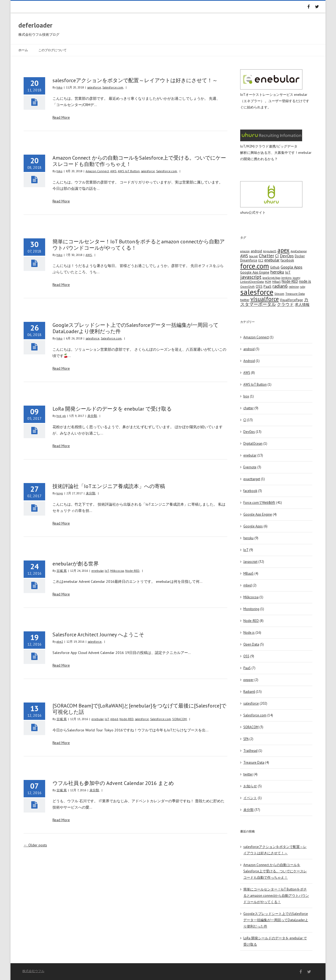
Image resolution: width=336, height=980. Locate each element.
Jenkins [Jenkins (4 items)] (287, 278)
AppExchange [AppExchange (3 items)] (299, 251)
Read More (61, 117)
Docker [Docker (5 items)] (300, 256)
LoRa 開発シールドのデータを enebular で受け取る (112, 409)
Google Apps (253, 526)
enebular (97, 571)
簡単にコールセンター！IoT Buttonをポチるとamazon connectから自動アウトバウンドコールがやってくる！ (139, 245)
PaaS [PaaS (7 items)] (267, 286)
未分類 (92, 416)
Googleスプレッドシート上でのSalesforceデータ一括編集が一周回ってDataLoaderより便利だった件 (135, 328)
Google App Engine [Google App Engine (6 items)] (255, 272)
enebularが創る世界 (76, 564)
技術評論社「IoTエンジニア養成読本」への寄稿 (109, 486)
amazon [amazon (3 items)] (245, 251)
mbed (114, 719)
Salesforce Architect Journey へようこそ (98, 635)
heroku (248, 538)
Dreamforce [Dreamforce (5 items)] (249, 260)
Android (249, 361)
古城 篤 (62, 571)
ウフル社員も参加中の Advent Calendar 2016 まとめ (113, 783)
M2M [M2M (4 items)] (268, 282)
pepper (248, 680)
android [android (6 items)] (256, 251)
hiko (59, 87)
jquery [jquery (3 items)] (296, 278)
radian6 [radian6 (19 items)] (280, 286)
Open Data (251, 644)
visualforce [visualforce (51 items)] (265, 299)
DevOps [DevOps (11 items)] (287, 256)
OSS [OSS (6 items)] (259, 286)
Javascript (250, 562)
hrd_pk (61, 416)
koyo (60, 493)
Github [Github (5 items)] (275, 267)
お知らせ (250, 786)
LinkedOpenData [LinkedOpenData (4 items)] (252, 282)
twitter (248, 774)
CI (245, 420)
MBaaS (248, 573)
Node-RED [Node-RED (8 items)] (290, 281)
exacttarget (252, 479)
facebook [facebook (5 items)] (287, 260)
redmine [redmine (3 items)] (294, 287)
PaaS (247, 668)
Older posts (35, 845)
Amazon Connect (97, 171)
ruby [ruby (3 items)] (303, 287)
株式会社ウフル (33, 971)
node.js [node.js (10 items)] (305, 281)
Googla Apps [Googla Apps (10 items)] (292, 267)
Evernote (250, 467)
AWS (113, 171)
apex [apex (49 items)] (283, 250)
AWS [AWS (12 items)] (244, 256)
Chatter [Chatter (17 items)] (266, 256)
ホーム (23, 50)
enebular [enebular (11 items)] (272, 260)
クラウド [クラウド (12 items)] (285, 304)
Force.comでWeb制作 (259, 503)
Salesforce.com (113, 87)
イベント (250, 798)
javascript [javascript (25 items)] (251, 277)
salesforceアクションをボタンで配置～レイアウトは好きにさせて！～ (135, 80)
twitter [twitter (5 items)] (245, 300)
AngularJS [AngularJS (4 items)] (270, 251)
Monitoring (251, 609)
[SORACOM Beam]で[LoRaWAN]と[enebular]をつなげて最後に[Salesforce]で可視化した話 (139, 709)
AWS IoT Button (129, 171)
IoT (107, 571)
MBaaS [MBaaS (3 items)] (276, 282)
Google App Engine (258, 514)
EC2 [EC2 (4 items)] (261, 260)
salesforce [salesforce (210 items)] (257, 292)
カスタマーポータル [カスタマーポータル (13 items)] (274, 302)
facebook (250, 491)
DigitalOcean (253, 444)
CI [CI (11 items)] (277, 256)
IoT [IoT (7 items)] (288, 272)
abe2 (60, 641)
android (249, 349)
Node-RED (132, 571)
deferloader (35, 25)
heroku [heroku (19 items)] (277, 272)
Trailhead (250, 751)
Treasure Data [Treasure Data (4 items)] (295, 294)
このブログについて (52, 50)
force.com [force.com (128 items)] (255, 266)
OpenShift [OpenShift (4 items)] (247, 287)
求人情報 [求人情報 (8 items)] (302, 304)
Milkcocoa (117, 571)
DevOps (249, 432)
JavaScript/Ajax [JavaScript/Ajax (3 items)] (271, 278)
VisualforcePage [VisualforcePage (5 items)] (291, 300)
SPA (246, 739)
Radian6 (249, 692)
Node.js (249, 633)
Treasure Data (254, 762)
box (246, 396)
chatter (248, 408)
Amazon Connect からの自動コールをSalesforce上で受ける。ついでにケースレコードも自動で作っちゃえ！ (139, 161)
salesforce (94, 87)
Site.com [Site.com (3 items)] (279, 294)
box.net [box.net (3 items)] (253, 256)
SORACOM (179, 719)
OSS (246, 656)
